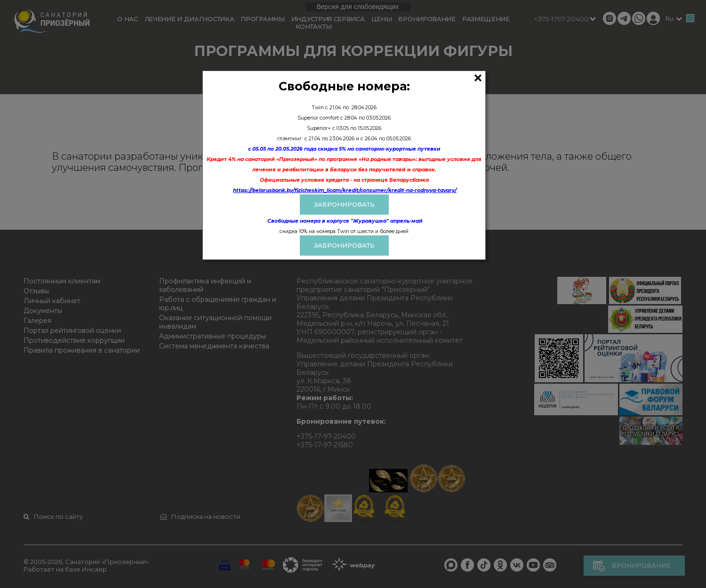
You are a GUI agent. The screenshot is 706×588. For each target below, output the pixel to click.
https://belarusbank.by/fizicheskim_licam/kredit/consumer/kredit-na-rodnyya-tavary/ (345, 190)
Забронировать (344, 245)
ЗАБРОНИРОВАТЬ (344, 204)
